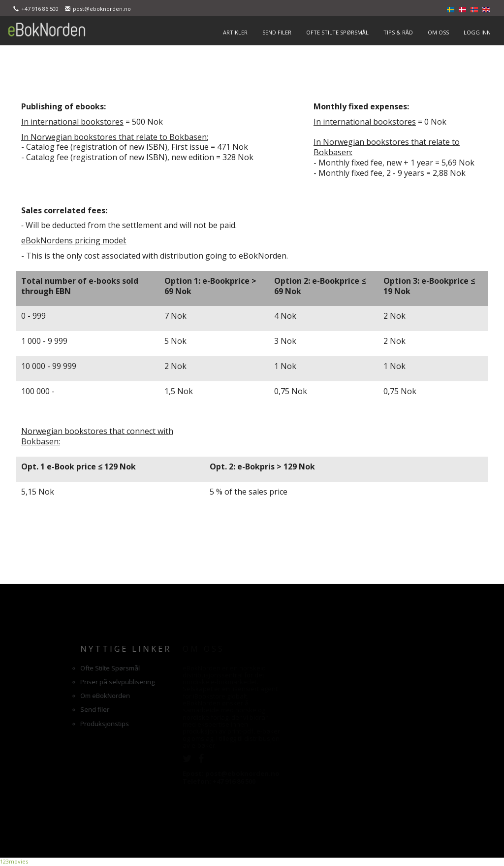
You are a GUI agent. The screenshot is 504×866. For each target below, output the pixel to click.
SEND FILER (277, 32)
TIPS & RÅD (398, 32)
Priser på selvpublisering (62, 682)
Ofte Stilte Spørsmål (55, 668)
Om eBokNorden (50, 696)
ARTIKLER (235, 32)
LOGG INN (477, 32)
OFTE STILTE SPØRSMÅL (337, 32)
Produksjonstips (49, 724)
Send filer (40, 709)
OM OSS (438, 32)
